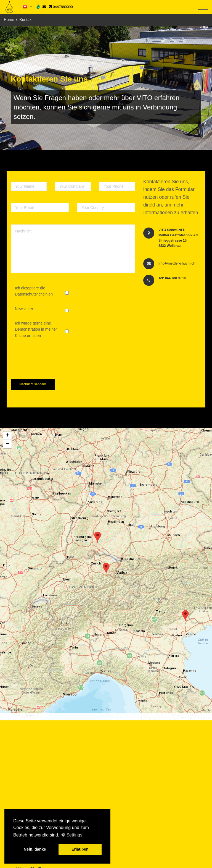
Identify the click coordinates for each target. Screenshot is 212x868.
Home (9, 20)
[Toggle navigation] (203, 7)
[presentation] (53, 364)
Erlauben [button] (80, 849)
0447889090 (61, 7)
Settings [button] (72, 835)
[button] (98, 537)
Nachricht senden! (33, 384)
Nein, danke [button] (35, 849)
